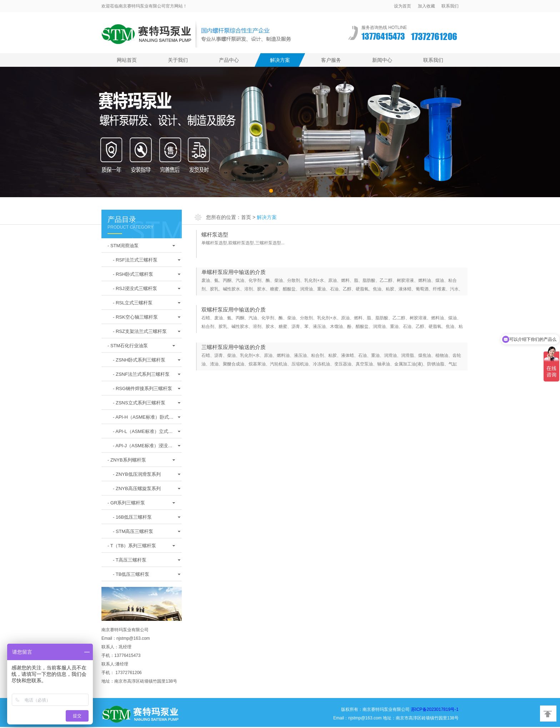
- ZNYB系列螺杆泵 (127, 460)
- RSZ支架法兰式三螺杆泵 (140, 331)
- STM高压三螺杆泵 (133, 531)
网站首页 (127, 60)
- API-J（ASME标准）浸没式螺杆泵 (143, 448)
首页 (246, 217)
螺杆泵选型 (215, 235)
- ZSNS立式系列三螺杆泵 (139, 403)
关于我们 (178, 60)
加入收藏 (426, 6)
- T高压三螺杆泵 (130, 560)
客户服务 (331, 60)
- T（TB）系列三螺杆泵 (132, 546)
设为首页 (402, 6)
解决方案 (280, 60)
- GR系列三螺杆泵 (126, 503)
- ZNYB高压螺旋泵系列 (137, 488)
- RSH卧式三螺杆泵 (133, 274)
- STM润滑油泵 (123, 246)
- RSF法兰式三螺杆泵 (135, 260)
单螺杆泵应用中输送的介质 (234, 272)
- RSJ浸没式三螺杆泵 (135, 288)
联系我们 (450, 6)
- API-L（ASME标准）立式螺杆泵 (143, 433)
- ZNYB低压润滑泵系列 (137, 474)
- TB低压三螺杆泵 (131, 574)
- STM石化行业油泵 (128, 346)
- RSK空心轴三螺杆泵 (135, 317)
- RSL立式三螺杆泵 (133, 303)
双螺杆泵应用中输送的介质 (234, 310)
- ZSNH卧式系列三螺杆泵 (139, 360)
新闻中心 (382, 60)
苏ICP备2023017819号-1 (435, 709)
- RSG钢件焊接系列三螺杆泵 (142, 388)
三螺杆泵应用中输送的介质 (234, 347)
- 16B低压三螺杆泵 (132, 517)
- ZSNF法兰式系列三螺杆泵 (141, 374)
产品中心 (229, 60)
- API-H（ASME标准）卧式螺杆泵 (143, 419)
